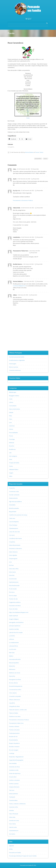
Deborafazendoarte (15, 545)
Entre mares (12, 572)
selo (10, 453)
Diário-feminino (13, 552)
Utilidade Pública (14, 469)
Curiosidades (13, 406)
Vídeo (11, 476)
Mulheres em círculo (15, 673)
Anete (15, 179)
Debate (11, 412)
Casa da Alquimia (14, 522)
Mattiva (11, 656)
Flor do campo (13, 596)
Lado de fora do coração (16, 632)
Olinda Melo (17, 208)
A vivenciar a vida (14, 491)
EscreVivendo (13, 579)
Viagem (11, 473)
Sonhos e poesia (14, 784)
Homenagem (13, 364)
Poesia (37, 152)
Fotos (11, 419)
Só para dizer (13, 777)
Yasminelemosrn (14, 831)
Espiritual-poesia (14, 582)
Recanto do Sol (13, 737)
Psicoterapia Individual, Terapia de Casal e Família (23, 856)
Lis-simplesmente (14, 643)
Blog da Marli (13, 512)
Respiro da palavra (14, 743)
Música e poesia (14, 367)
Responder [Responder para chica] (36, 169)
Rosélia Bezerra (18, 264)
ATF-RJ (11, 849)
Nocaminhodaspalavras (16, 686)
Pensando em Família (15, 853)
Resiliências (12, 449)
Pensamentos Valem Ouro (21, 251)
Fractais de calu (13, 599)
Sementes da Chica (14, 767)
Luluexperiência (14, 646)
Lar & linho (12, 636)
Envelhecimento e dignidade (17, 360)
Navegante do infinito (15, 680)
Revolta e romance (14, 747)
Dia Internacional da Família (17, 357)
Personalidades (14, 433)
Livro (10, 423)
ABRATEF (11, 846)
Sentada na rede (14, 770)
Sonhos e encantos (14, 780)
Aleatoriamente (13, 498)
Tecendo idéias (13, 800)
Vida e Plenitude (14, 814)
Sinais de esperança (15, 773)
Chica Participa (13, 525)
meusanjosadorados (15, 659)
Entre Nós (12, 575)
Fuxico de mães (13, 609)
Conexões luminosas (15, 370)
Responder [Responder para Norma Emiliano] (40, 281)
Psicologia (12, 439)
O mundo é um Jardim (15, 696)
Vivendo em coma (14, 820)
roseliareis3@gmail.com (20, 286)
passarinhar (38, 159)
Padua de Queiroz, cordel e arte (18, 710)
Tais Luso (12, 790)
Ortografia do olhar (14, 706)
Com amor (12, 535)
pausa (45, 159)
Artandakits (12, 505)
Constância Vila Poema (15, 538)
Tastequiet (12, 797)
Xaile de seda (13, 827)
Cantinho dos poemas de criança (18, 515)
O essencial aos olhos (15, 690)
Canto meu (12, 518)
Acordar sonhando (14, 495)
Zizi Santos (12, 834)
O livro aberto (13, 693)
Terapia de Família (14, 463)
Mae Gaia (12, 653)
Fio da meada (13, 589)
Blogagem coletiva (14, 396)
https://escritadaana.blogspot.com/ (19, 612)
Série (11, 459)
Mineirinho (12, 666)
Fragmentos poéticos (15, 602)
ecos (10, 562)
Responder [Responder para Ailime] (34, 295)
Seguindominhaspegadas (16, 760)
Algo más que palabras (15, 502)
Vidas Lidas (12, 817)
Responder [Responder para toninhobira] (40, 237)
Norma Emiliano (29, 152)
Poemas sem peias (14, 730)
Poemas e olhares (14, 726)
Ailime (15, 295)
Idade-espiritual (13, 616)
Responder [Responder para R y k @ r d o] (40, 190)
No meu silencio (13, 683)
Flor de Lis (12, 592)
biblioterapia (13, 392)
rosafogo (12, 753)
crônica (11, 402)
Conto (11, 399)
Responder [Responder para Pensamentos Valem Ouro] (34, 253)
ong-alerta (12, 703)
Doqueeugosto (13, 559)
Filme (11, 416)
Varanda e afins (14, 807)
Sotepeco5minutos (14, 787)
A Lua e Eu (12, 488)
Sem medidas (13, 763)
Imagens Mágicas (14, 619)
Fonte (28, 118)
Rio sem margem (14, 750)
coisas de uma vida (14, 532)
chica (15, 169)
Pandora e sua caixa (15, 716)
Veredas (11, 810)
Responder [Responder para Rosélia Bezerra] (39, 264)
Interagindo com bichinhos (16, 622)
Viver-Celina (12, 824)
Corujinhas (12, 542)
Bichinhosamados (14, 508)
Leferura (12, 639)
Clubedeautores (14, 528)
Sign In (28, 19)
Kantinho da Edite (14, 629)
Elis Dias (11, 565)
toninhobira (17, 237)
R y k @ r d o (17, 191)
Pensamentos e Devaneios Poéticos (23, 200)
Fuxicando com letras (15, 606)
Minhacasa (12, 669)
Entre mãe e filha (14, 569)
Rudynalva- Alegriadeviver (16, 757)
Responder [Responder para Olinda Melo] (40, 208)
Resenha (12, 446)
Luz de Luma (13, 649)
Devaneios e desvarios (15, 548)
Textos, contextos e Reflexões (17, 804)
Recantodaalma (13, 740)
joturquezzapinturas (15, 626)
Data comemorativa (14, 409)
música (11, 429)
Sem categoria (13, 456)
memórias (12, 426)
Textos (41, 152)
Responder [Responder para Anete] (36, 179)
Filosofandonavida (14, 585)
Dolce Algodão (13, 555)
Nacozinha (12, 676)
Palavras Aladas (14, 713)
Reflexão (12, 443)
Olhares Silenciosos (15, 700)
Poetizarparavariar (14, 733)
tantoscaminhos (14, 794)
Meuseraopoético (14, 663)
